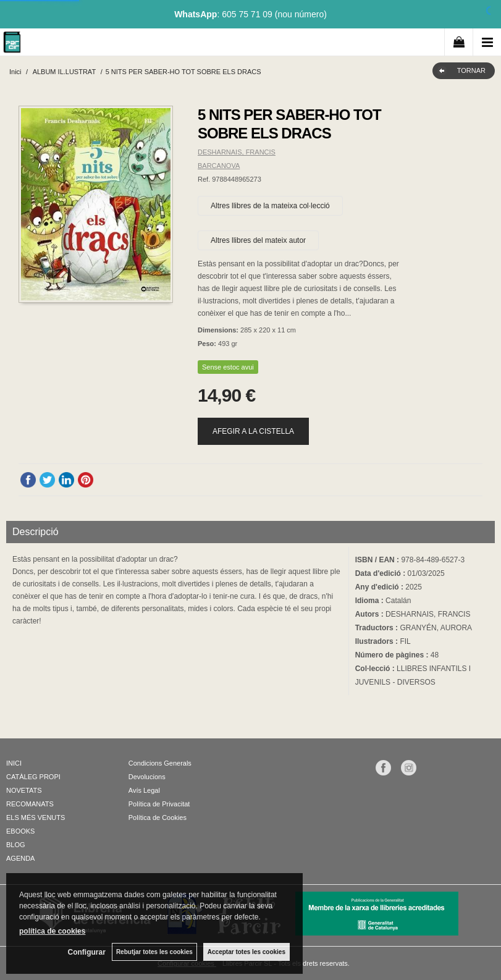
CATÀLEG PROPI (33, 777)
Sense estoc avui (228, 367)
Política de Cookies (158, 817)
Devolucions (147, 777)
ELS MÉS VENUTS (36, 817)
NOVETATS (24, 790)
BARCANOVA (219, 166)
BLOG (16, 845)
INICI (14, 763)
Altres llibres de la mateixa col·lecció (270, 206)
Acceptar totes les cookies (246, 952)
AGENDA (20, 858)
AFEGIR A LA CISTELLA (253, 431)
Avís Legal (144, 790)
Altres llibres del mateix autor (258, 240)
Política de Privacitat (159, 804)
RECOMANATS (30, 804)
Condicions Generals (160, 763)
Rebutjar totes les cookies (154, 952)
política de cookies (52, 931)
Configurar (87, 952)
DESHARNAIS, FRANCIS (237, 152)
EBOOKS (20, 831)
